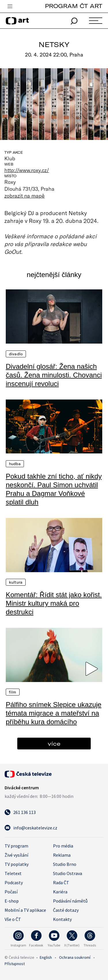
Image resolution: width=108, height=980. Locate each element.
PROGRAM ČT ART (74, 6)
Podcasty (14, 882)
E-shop (12, 901)
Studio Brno (65, 864)
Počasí (11, 892)
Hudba (15, 464)
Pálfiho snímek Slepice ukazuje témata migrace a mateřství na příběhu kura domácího (54, 713)
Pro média (63, 846)
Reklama (62, 855)
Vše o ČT (13, 919)
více (54, 744)
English (46, 957)
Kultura (16, 582)
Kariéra (60, 892)
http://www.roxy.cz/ (27, 170)
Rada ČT (61, 882)
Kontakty (62, 919)
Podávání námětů (70, 901)
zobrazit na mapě (24, 196)
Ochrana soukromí (75, 957)
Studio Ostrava (68, 873)
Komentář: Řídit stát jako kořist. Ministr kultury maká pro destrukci (54, 603)
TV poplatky (17, 864)
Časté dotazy (66, 910)
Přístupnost (15, 964)
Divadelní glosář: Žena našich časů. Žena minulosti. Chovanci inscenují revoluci (54, 375)
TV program (16, 846)
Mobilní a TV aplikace (25, 910)
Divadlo (16, 354)
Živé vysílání (16, 855)
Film (13, 692)
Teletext (13, 873)
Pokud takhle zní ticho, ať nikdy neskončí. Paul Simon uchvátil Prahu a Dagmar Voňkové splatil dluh (54, 489)
